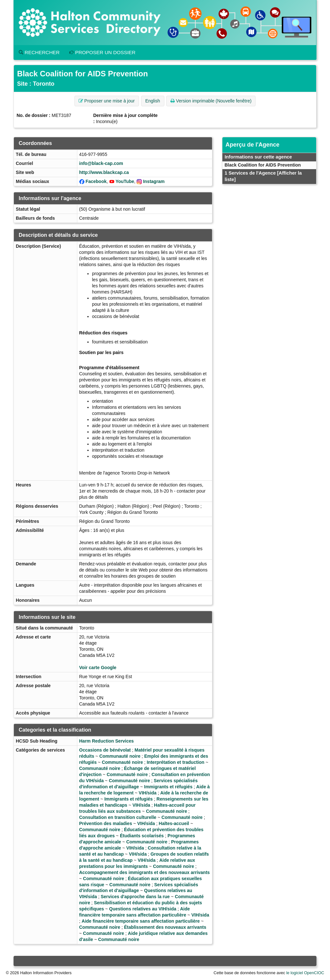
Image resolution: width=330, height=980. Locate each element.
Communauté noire (120, 756)
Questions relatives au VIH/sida (143, 909)
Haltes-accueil (174, 823)
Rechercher (39, 52)
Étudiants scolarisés (142, 836)
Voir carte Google (98, 668)
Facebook (96, 181)
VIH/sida (147, 793)
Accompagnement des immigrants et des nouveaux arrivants (145, 872)
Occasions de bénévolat (105, 750)
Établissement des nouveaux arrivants (165, 927)
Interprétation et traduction (175, 762)
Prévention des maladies (106, 823)
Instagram (154, 181)
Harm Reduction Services (107, 741)
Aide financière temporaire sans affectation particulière (141, 921)
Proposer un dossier (102, 52)
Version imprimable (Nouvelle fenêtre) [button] (211, 101)
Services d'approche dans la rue (135, 897)
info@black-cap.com (101, 163)
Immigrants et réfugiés (168, 787)
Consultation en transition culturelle (118, 817)
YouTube (125, 181)
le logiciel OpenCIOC (305, 973)
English (153, 101)
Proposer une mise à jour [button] (107, 101)
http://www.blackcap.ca (104, 172)
